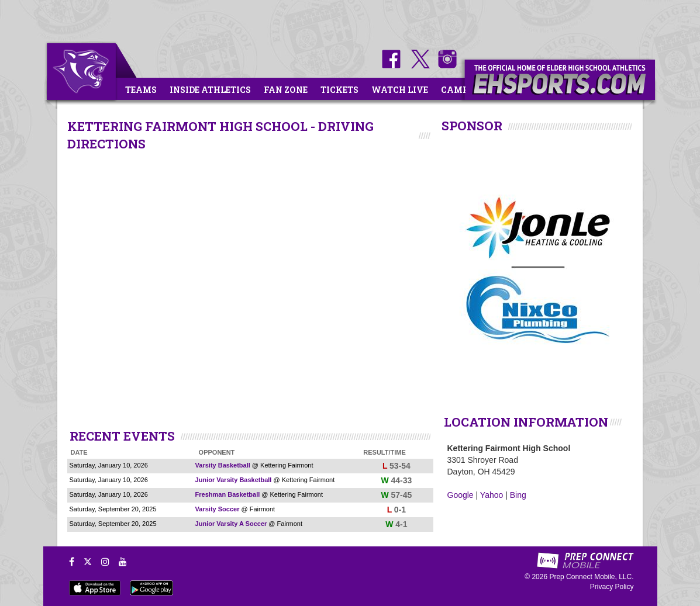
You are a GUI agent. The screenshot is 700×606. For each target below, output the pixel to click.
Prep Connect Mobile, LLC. (591, 577)
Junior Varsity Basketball (234, 480)
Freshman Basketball (228, 494)
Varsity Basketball (223, 465)
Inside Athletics (210, 90)
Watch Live (400, 90)
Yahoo (492, 495)
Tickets (339, 90)
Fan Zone (286, 90)
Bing (518, 495)
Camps (457, 90)
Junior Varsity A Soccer (231, 524)
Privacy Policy (612, 587)
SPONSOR (472, 126)
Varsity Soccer (218, 509)
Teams (141, 90)
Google (461, 495)
